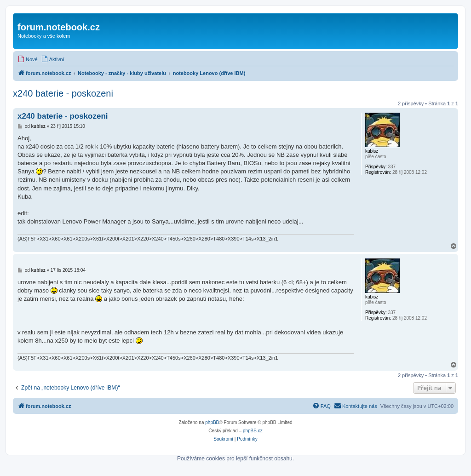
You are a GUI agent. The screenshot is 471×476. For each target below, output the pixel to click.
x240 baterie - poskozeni (63, 93)
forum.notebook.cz (59, 27)
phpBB (212, 422)
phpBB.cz (253, 431)
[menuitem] (28, 59)
